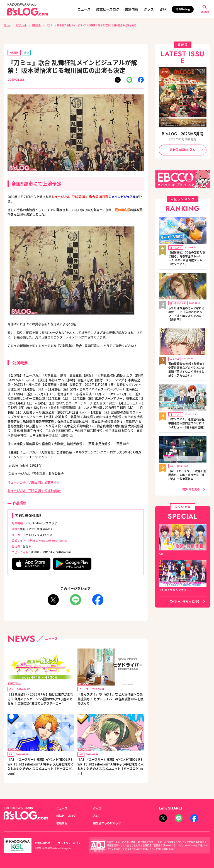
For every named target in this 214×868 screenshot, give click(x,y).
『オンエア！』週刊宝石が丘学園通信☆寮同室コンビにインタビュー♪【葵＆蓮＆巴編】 (187, 420)
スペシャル (21, 25)
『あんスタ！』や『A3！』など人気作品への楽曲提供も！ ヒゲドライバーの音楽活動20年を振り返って (110, 698)
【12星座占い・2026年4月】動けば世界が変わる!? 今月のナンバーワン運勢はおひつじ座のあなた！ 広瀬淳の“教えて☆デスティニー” (40, 698)
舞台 (26, 52)
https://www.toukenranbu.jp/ (48, 540)
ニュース (84, 9)
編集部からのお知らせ (107, 822)
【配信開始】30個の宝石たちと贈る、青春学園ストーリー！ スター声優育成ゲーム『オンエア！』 (187, 257)
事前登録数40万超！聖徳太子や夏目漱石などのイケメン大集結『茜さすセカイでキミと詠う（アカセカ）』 (187, 367)
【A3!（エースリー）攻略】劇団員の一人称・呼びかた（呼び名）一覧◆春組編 (187, 472)
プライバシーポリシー (70, 842)
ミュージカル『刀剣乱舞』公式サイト (34, 482)
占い (163, 9)
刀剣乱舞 (36, 25)
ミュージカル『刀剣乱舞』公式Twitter (34, 490)
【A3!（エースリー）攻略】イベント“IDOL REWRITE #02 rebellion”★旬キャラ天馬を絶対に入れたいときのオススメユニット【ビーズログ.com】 (40, 766)
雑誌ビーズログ (108, 9)
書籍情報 (132, 9)
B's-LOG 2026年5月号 (183, 133)
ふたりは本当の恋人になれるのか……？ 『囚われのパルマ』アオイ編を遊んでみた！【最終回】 (186, 312)
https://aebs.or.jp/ (165, 848)
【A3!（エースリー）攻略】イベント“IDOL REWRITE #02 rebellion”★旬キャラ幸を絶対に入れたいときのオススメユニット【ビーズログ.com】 (110, 766)
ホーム (7, 25)
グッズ (149, 9)
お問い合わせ (43, 842)
